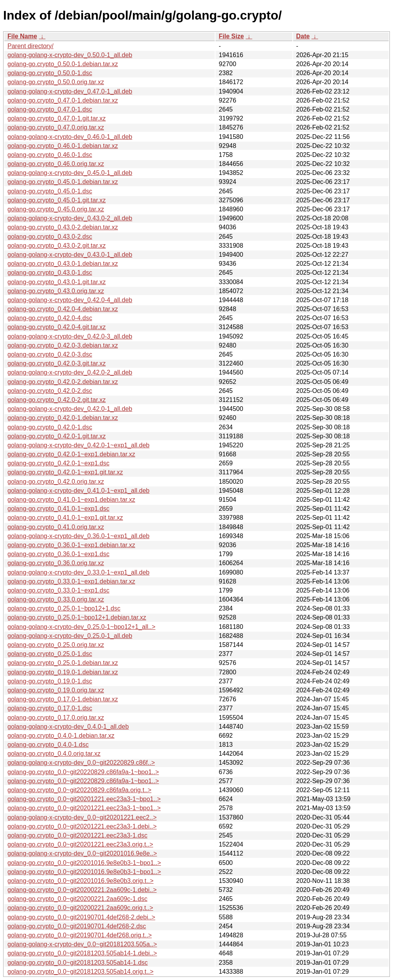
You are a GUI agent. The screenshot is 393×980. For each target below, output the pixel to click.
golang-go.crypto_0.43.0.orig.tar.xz (56, 291)
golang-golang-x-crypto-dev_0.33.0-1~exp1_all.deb (78, 572)
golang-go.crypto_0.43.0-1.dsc (50, 273)
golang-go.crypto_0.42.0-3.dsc (50, 354)
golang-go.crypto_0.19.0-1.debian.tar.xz (63, 672)
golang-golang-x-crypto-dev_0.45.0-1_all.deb (70, 173)
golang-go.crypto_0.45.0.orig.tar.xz (56, 209)
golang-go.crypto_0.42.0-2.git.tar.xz (57, 400)
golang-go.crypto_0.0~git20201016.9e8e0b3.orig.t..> (81, 881)
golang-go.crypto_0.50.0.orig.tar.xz (56, 82)
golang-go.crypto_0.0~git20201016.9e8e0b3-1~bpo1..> (84, 863)
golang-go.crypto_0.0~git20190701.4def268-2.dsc (77, 926)
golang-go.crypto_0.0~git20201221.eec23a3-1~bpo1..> (84, 799)
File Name (22, 36)
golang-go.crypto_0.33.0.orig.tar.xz (56, 599)
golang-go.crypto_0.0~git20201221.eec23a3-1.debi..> (82, 826)
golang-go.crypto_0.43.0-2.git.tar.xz (57, 246)
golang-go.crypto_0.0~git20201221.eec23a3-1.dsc (77, 835)
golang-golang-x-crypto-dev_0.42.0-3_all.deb (70, 336)
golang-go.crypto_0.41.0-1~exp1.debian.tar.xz (71, 500)
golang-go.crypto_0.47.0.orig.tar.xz (56, 127)
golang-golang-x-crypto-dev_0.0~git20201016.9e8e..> (82, 853)
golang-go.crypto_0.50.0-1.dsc (50, 73)
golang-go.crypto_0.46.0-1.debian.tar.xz (63, 146)
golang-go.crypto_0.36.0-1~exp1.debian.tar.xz (71, 545)
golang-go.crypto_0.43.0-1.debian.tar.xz (63, 264)
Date (303, 36)
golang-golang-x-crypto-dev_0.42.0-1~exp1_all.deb (78, 445)
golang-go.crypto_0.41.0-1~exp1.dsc (58, 509)
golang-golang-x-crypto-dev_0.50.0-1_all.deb (70, 55)
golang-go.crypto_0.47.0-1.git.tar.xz (57, 118)
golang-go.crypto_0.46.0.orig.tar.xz (56, 164)
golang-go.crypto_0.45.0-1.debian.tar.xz (63, 182)
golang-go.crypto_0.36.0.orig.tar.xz (56, 563)
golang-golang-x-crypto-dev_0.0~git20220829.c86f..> (81, 763)
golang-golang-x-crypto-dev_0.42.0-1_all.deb (70, 409)
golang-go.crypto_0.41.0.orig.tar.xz (56, 527)
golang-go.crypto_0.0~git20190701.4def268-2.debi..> (81, 917)
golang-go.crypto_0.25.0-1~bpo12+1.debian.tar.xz (77, 617)
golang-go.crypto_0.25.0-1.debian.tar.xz (63, 663)
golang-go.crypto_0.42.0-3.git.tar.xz (57, 363)
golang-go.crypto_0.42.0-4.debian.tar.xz (63, 309)
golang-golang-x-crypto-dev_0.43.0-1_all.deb (70, 255)
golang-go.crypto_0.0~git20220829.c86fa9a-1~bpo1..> (83, 772)
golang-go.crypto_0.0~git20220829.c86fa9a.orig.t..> (79, 790)
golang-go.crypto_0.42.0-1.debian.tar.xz (63, 418)
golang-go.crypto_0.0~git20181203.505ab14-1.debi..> (82, 953)
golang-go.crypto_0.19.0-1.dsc (50, 681)
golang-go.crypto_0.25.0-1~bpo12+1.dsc (64, 608)
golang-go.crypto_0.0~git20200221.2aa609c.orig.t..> (80, 908)
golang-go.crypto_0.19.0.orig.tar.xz (56, 690)
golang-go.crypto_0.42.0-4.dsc (50, 318)
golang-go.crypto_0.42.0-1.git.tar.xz (57, 436)
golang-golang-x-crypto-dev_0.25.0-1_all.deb (70, 636)
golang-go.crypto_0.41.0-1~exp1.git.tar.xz (65, 518)
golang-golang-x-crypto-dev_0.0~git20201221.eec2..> (82, 817)
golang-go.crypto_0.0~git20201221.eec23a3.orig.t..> (80, 844)
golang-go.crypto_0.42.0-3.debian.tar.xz (63, 345)
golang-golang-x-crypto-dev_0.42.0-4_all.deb (70, 300)
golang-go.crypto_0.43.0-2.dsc (50, 237)
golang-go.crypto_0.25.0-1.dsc (50, 654)
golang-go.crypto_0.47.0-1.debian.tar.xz (63, 100)
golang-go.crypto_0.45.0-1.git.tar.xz (57, 200)
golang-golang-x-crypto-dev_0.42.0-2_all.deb (70, 372)
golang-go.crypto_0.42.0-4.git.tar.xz (57, 327)
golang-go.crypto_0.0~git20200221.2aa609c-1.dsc (77, 899)
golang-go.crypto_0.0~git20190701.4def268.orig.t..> (80, 935)
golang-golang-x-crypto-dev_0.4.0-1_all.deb (68, 727)
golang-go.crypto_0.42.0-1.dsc (50, 427)
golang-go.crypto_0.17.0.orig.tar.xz (56, 718)
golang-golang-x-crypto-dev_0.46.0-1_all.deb (70, 137)
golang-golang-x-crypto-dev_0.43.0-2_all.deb (70, 218)
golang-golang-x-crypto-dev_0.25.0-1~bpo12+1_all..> (81, 627)
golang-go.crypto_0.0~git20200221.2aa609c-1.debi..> (82, 890)
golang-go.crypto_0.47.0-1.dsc (50, 109)
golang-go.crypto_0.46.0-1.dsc (50, 155)
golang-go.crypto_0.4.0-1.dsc (48, 745)
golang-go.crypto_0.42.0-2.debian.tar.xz (63, 382)
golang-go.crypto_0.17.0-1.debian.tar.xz (63, 699)
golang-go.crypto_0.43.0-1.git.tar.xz (57, 282)
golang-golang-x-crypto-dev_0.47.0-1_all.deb (70, 91)
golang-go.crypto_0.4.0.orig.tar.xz (54, 754)
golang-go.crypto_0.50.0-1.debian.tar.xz (63, 64)
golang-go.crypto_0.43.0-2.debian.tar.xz (63, 227)
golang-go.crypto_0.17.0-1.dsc (50, 708)
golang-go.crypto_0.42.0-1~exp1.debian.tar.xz (71, 454)
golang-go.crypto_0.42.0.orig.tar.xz (56, 482)
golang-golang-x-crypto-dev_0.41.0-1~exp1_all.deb (78, 491)
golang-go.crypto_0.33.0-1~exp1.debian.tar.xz (71, 581)
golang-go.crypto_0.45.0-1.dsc (50, 191)
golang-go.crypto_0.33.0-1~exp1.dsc (58, 590)
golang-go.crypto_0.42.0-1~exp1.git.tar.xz (65, 472)
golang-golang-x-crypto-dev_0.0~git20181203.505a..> (82, 944)
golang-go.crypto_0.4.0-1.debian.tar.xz (61, 736)
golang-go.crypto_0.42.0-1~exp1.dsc (58, 463)
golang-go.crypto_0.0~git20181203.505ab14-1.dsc (78, 963)
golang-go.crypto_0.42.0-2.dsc (50, 391)
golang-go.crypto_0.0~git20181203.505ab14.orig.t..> (81, 972)
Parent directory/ (30, 46)
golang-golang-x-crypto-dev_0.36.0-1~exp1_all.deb (78, 536)
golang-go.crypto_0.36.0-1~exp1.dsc (58, 554)
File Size (231, 36)
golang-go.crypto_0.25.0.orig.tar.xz (56, 645)
